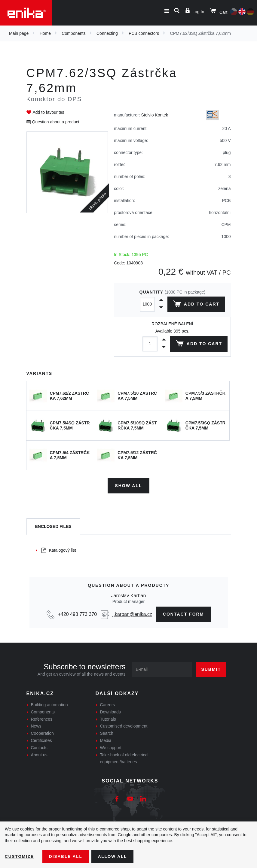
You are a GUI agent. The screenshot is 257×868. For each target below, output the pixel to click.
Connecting (107, 33)
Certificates (41, 740)
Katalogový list (59, 550)
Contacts (39, 747)
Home (45, 33)
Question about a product (56, 122)
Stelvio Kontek (155, 115)
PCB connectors (144, 33)
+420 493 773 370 (77, 614)
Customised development (124, 725)
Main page (19, 33)
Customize (20, 856)
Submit (211, 669)
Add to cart (196, 305)
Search (107, 733)
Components (73, 33)
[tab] (53, 526)
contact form (184, 613)
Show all (128, 485)
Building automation (49, 704)
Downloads (110, 711)
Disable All (67, 856)
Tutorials (108, 718)
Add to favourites (49, 112)
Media (106, 740)
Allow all (115, 856)
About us (39, 754)
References (42, 718)
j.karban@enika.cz (132, 614)
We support (111, 747)
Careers (108, 704)
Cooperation (42, 733)
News (36, 725)
